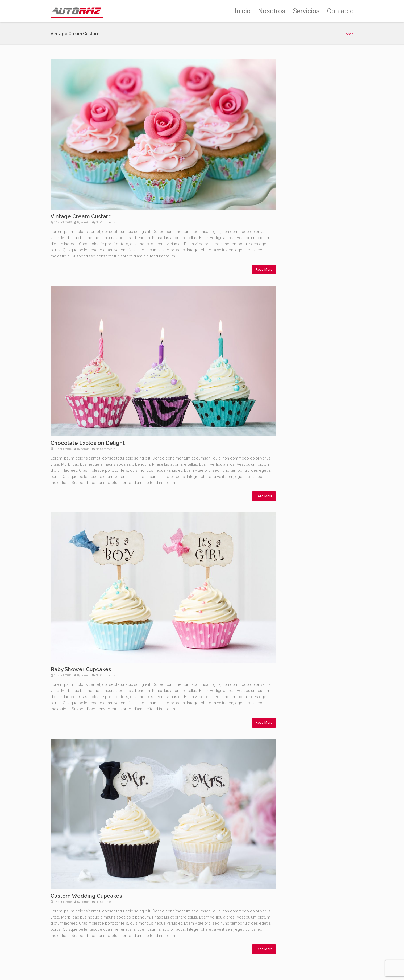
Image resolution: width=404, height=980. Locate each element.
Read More (264, 270)
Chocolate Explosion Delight (88, 443)
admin (85, 222)
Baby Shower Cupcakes (81, 669)
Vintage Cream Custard (81, 216)
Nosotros (272, 11)
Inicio (243, 11)
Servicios (306, 11)
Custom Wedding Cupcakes (86, 896)
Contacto (340, 11)
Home (348, 34)
